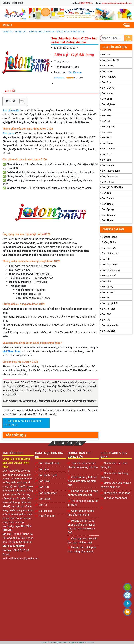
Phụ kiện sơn (109, 248)
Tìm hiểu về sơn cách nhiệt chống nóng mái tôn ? (83, 467)
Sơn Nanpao (109, 165)
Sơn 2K (106, 259)
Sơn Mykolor (109, 104)
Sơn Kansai (108, 93)
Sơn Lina (107, 110)
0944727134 (86, 3)
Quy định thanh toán (116, 498)
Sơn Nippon (108, 127)
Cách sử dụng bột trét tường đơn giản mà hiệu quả (82, 481)
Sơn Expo (107, 82)
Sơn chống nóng (111, 270)
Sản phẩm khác (110, 253)
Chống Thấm (109, 242)
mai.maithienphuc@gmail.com (117, 3)
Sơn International (111, 171)
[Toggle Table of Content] (21, 101)
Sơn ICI (106, 121)
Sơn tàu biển (109, 331)
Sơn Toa (106, 193)
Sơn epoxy (108, 287)
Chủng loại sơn (113, 229)
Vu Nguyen (59, 78)
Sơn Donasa (109, 149)
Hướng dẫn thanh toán (117, 493)
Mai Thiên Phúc (12, 352)
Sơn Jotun (108, 66)
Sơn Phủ (106, 314)
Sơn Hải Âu (108, 182)
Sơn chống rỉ (109, 276)
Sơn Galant (108, 198)
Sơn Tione (107, 220)
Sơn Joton (8, 133)
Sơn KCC (107, 138)
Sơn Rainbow (109, 77)
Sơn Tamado (109, 215)
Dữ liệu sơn (75, 73)
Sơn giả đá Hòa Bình (113, 187)
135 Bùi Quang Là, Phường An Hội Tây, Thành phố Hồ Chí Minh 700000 (18, 538)
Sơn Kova (107, 116)
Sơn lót (106, 298)
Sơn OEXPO (108, 88)
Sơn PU (106, 320)
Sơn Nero (107, 154)
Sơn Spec (107, 99)
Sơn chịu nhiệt (11, 110)
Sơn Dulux (107, 143)
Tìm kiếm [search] (128, 38)
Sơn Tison (107, 204)
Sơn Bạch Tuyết (110, 60)
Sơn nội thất (109, 309)
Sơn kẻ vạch (109, 292)
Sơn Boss (107, 132)
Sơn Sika (107, 160)
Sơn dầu (106, 281)
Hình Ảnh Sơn (47, 516)
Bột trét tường (110, 237)
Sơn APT (107, 55)
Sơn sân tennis (110, 325)
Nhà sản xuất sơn (115, 47)
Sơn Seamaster (110, 176)
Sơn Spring (108, 209)
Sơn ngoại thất (110, 303)
